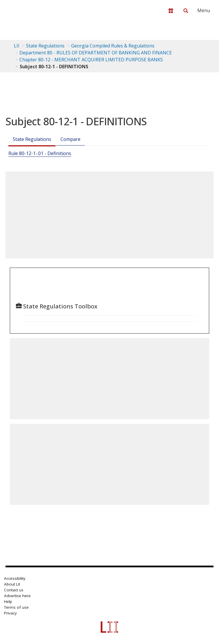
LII (17, 46)
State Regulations (45, 46)
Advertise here (17, 596)
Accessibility (15, 578)
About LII (12, 584)
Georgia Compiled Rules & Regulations (113, 46)
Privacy (10, 613)
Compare (70, 139)
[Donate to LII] (171, 11)
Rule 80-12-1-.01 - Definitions (40, 153)
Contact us (14, 590)
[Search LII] (186, 11)
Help (8, 601)
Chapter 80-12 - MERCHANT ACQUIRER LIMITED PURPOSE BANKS (91, 60)
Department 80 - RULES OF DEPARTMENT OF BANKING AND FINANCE (96, 53)
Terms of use (16, 607)
